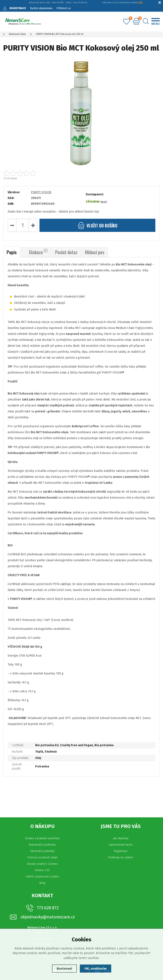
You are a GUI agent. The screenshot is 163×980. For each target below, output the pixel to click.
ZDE (140, 3)
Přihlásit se (64, 8)
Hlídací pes (95, 252)
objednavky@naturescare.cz (48, 917)
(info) (104, 202)
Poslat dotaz (66, 252)
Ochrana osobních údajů (42, 857)
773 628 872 (48, 908)
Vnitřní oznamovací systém (42, 876)
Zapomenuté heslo (121, 845)
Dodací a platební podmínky (42, 838)
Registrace (121, 851)
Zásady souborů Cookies (42, 864)
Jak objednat (121, 838)
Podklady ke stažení (121, 857)
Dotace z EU (42, 870)
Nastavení (64, 969)
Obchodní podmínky (42, 851)
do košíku (98, 225)
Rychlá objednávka (41, 8)
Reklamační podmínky (42, 845)
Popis (12, 252)
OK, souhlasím (96, 969)
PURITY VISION (41, 192)
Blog (42, 883)
